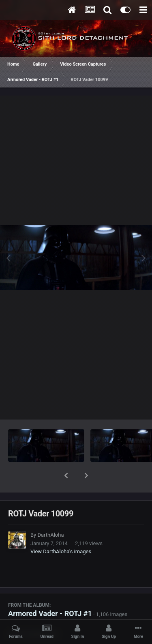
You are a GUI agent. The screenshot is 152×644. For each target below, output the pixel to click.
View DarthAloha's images (61, 530)
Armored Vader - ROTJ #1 (50, 592)
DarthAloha (50, 514)
